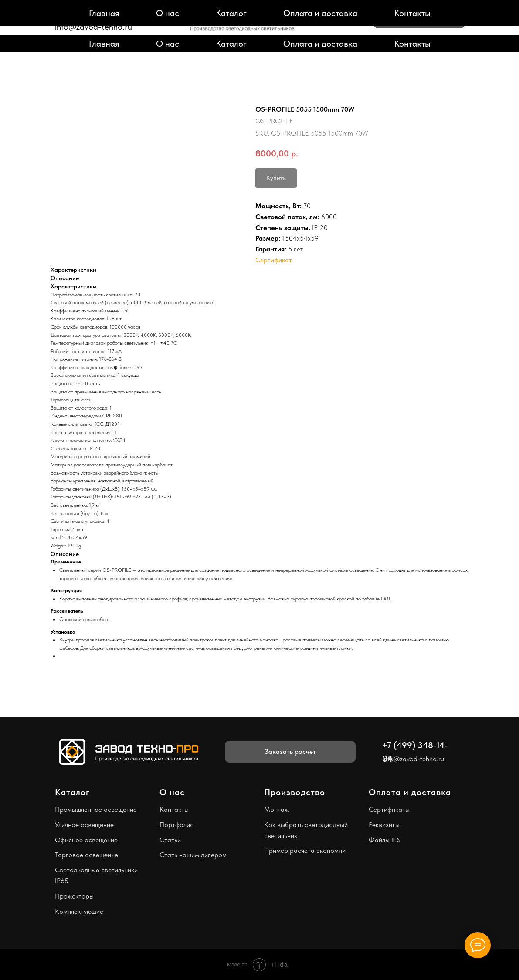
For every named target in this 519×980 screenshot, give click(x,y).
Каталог (231, 44)
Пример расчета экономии (305, 850)
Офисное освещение (86, 840)
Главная (104, 44)
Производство (295, 792)
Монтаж (276, 809)
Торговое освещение (86, 855)
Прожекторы (74, 896)
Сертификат (274, 260)
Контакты (412, 44)
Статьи (170, 840)
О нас (168, 44)
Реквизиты (384, 825)
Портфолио (177, 825)
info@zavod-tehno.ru (93, 27)
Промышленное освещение (96, 809)
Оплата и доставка (320, 44)
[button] (419, 17)
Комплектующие (79, 911)
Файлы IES (385, 840)
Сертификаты (389, 809)
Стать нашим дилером (193, 855)
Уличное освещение (84, 825)
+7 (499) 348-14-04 (93, 16)
